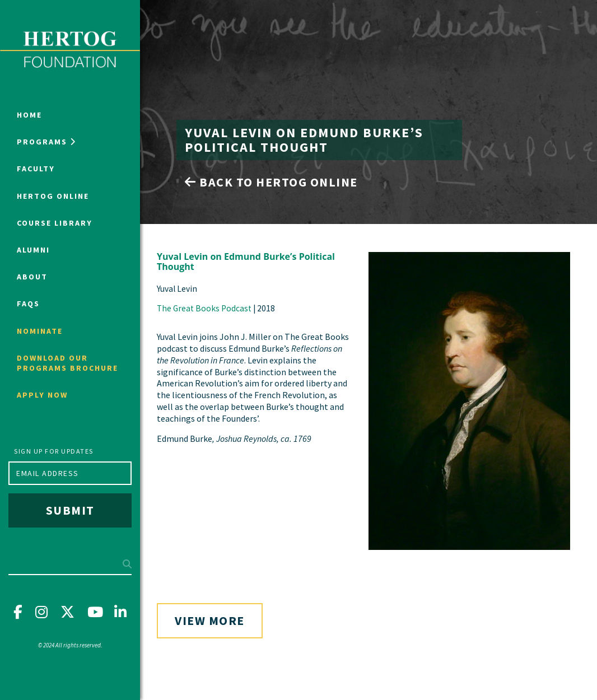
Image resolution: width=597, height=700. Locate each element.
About (32, 277)
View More (210, 620)
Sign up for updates (54, 451)
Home (29, 115)
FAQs (28, 304)
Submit (70, 510)
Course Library (55, 223)
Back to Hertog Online (271, 182)
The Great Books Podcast (204, 308)
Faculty (36, 169)
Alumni (33, 250)
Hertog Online (53, 196)
